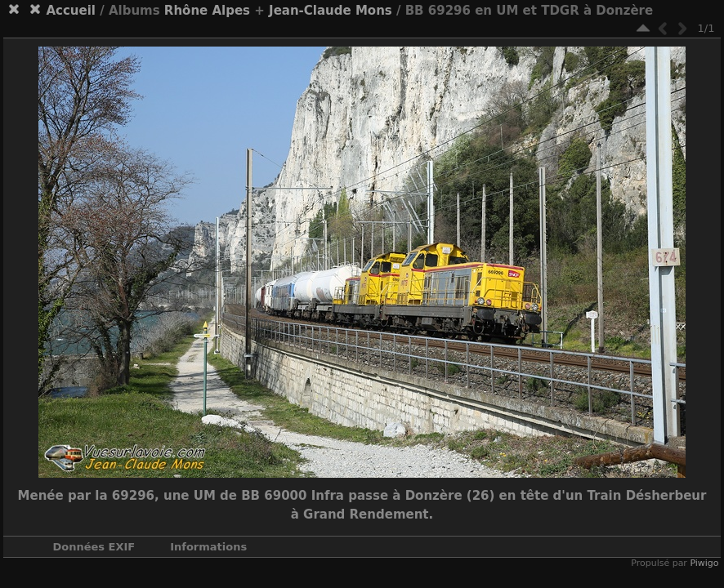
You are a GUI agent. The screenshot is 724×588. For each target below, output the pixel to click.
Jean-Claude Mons (331, 11)
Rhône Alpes (207, 11)
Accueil (71, 11)
